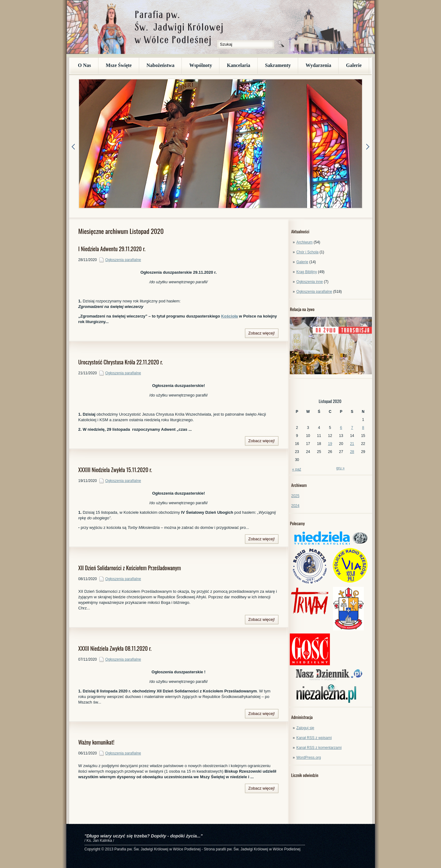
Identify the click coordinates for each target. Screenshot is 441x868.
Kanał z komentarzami (319, 748)
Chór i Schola (307, 252)
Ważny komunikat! (96, 742)
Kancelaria (239, 65)
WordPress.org (309, 758)
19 (330, 444)
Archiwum (304, 242)
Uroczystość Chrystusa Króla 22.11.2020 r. (121, 362)
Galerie (354, 65)
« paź (297, 469)
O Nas (85, 65)
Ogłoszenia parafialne (314, 292)
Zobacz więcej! (262, 333)
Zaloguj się (305, 728)
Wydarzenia (318, 65)
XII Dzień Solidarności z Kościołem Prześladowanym (130, 568)
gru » (340, 468)
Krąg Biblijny (307, 272)
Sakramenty (278, 65)
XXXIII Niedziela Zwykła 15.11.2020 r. (115, 470)
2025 (295, 496)
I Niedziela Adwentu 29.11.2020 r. (112, 249)
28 (352, 452)
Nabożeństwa (161, 65)
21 (352, 444)
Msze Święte (119, 65)
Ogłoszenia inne (310, 282)
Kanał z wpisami (314, 738)
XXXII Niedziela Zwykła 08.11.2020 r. (115, 648)
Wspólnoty (201, 65)
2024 (295, 506)
